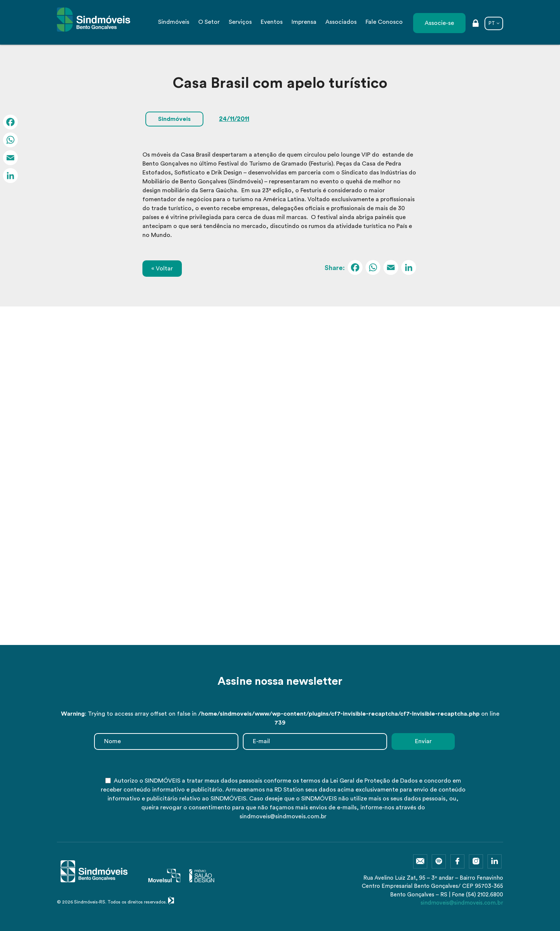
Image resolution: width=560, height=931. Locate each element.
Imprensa (304, 22)
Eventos (272, 22)
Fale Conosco (384, 22)
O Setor (209, 22)
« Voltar (162, 269)
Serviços (240, 22)
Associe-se (439, 23)
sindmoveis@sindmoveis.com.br (462, 903)
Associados (341, 22)
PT (492, 23)
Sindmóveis (174, 22)
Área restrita (476, 24)
